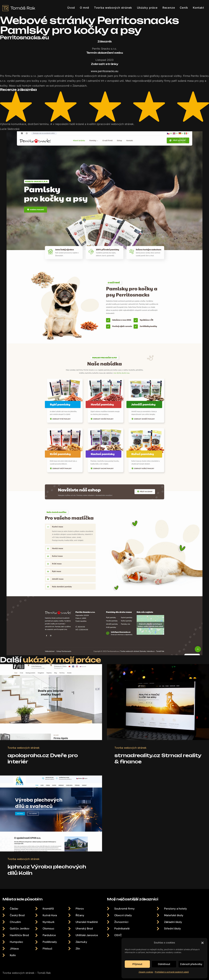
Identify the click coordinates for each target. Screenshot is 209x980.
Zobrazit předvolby (191, 964)
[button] (202, 943)
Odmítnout (164, 964)
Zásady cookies (146, 972)
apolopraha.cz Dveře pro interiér (43, 765)
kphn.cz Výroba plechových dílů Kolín (48, 883)
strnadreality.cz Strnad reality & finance (149, 765)
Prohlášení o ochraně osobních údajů (172, 972)
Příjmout (137, 964)
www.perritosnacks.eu (104, 71)
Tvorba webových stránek (24, 754)
